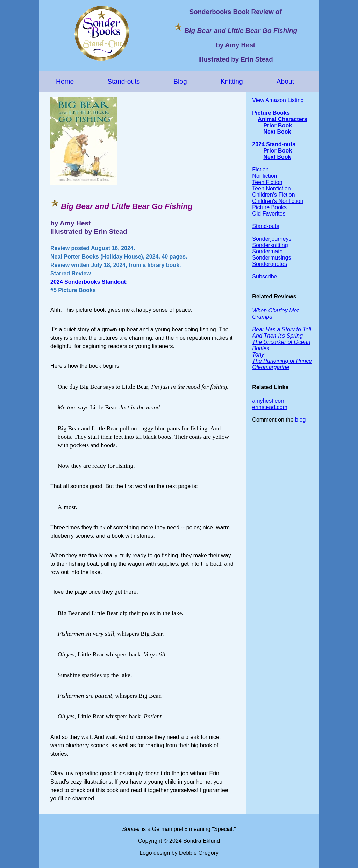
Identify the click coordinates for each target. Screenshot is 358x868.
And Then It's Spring (277, 336)
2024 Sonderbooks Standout (88, 282)
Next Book (277, 132)
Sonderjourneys (272, 239)
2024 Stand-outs (274, 144)
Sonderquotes (270, 264)
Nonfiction (264, 176)
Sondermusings (271, 258)
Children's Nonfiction (278, 201)
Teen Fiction (267, 182)
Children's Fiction (273, 195)
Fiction (260, 170)
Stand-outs (124, 81)
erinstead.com (270, 407)
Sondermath (267, 251)
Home (65, 81)
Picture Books (271, 113)
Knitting (232, 81)
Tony (258, 355)
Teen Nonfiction (271, 188)
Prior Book (278, 125)
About (285, 81)
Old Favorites (269, 214)
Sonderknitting (270, 245)
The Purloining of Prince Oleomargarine (282, 364)
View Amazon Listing (278, 100)
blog (300, 420)
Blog (180, 81)
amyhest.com (269, 401)
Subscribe (264, 277)
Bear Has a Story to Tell (281, 329)
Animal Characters (282, 119)
